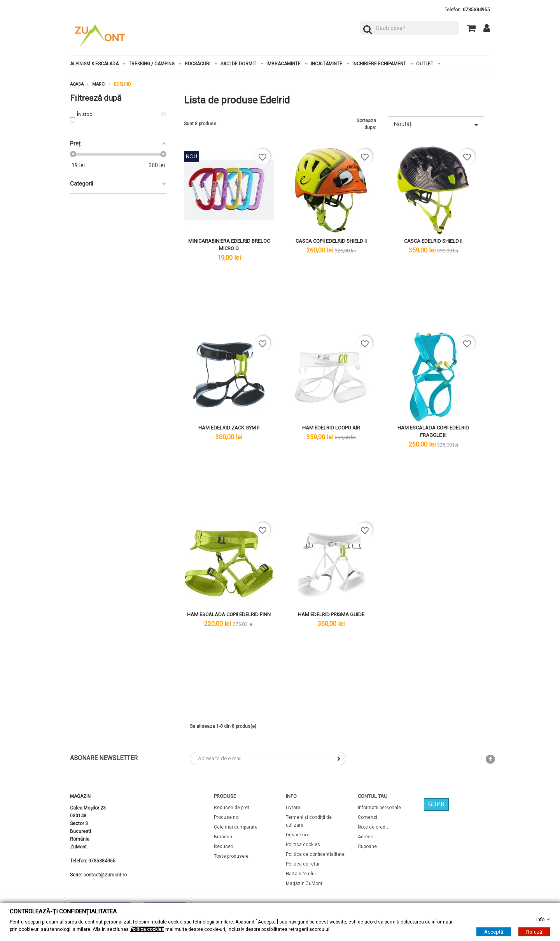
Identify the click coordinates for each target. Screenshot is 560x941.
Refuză (534, 932)
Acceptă (494, 932)
